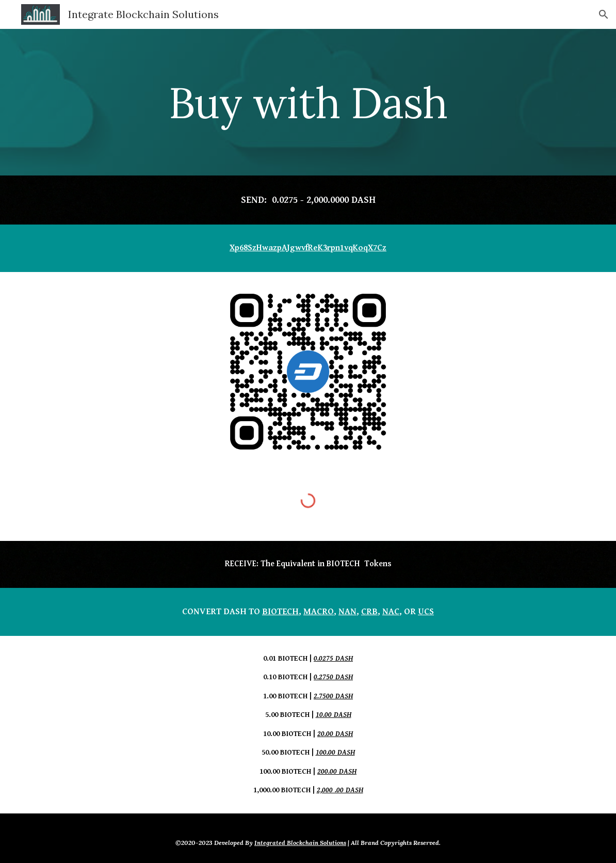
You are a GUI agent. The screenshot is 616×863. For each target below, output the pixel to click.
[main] (308, 102)
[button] (604, 14)
